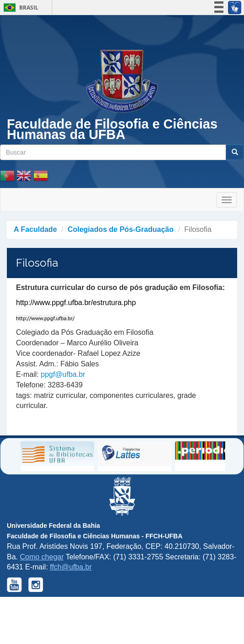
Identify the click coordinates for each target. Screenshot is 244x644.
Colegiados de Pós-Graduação (121, 229)
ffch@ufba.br (71, 567)
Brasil (19, 8)
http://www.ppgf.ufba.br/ (45, 318)
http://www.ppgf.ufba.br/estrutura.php (76, 303)
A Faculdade (35, 229)
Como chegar (42, 557)
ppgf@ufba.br (63, 374)
